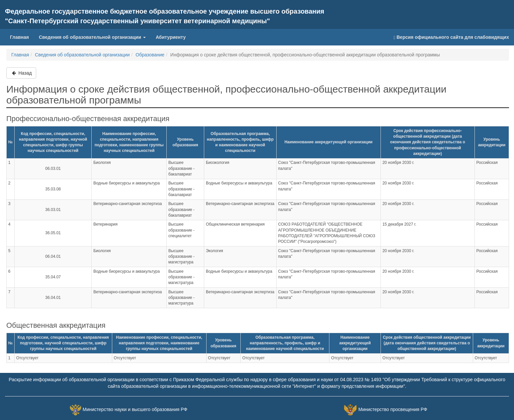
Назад (21, 73)
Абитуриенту (171, 37)
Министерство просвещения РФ (393, 409)
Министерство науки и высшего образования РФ (135, 409)
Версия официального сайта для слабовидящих (451, 37)
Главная (19, 37)
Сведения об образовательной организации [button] (92, 37)
